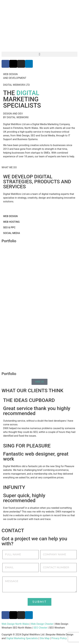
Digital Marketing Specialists (22, 638)
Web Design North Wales (15, 624)
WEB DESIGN (10, 216)
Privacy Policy (59, 638)
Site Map (45, 638)
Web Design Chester (42, 624)
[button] (39, 54)
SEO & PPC (9, 227)
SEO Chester (40, 628)
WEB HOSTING (11, 222)
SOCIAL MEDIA (12, 233)
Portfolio (9, 241)
